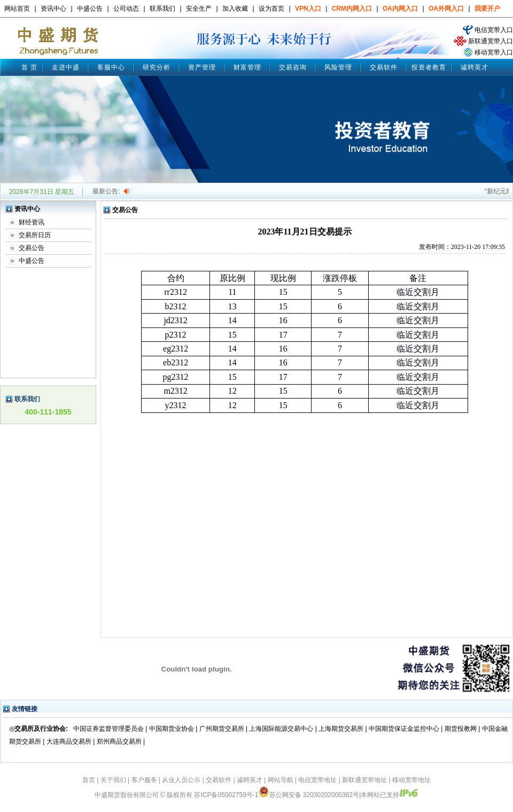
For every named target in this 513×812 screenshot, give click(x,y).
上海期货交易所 (342, 729)
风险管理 (338, 67)
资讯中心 (53, 9)
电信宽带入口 (494, 30)
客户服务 (144, 780)
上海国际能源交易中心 (281, 729)
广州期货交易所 (222, 729)
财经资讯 (32, 222)
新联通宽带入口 (491, 41)
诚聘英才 (475, 67)
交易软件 (384, 67)
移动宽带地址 (411, 780)
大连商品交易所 (69, 741)
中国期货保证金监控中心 (404, 729)
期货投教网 (461, 729)
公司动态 (126, 9)
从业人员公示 (181, 780)
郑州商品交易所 (119, 741)
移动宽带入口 (494, 52)
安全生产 (199, 9)
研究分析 (157, 67)
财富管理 (247, 67)
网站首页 (17, 9)
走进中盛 (66, 67)
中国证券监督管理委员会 (108, 729)
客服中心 (111, 67)
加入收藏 (235, 9)
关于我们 (113, 780)
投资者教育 (429, 67)
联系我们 (162, 9)
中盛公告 (90, 9)
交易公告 (32, 248)
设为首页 (271, 9)
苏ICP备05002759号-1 (226, 795)
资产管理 (202, 67)
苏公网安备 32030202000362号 (309, 795)
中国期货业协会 (172, 729)
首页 (89, 780)
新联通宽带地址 (364, 780)
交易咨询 (293, 67)
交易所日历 (35, 235)
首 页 (29, 67)
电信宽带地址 (317, 780)
